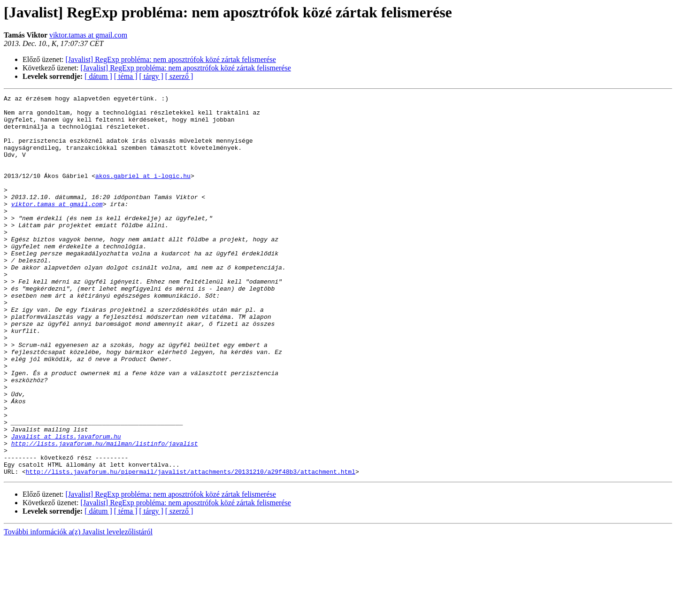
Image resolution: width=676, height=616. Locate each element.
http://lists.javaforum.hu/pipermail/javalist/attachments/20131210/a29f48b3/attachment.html (191, 547)
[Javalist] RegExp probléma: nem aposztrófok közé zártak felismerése (171, 59)
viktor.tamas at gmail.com (88, 35)
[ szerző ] (179, 76)
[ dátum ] (98, 76)
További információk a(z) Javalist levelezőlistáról (78, 608)
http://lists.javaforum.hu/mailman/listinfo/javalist (105, 514)
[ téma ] (126, 76)
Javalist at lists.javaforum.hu (66, 505)
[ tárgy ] (151, 76)
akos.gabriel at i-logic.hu (143, 192)
